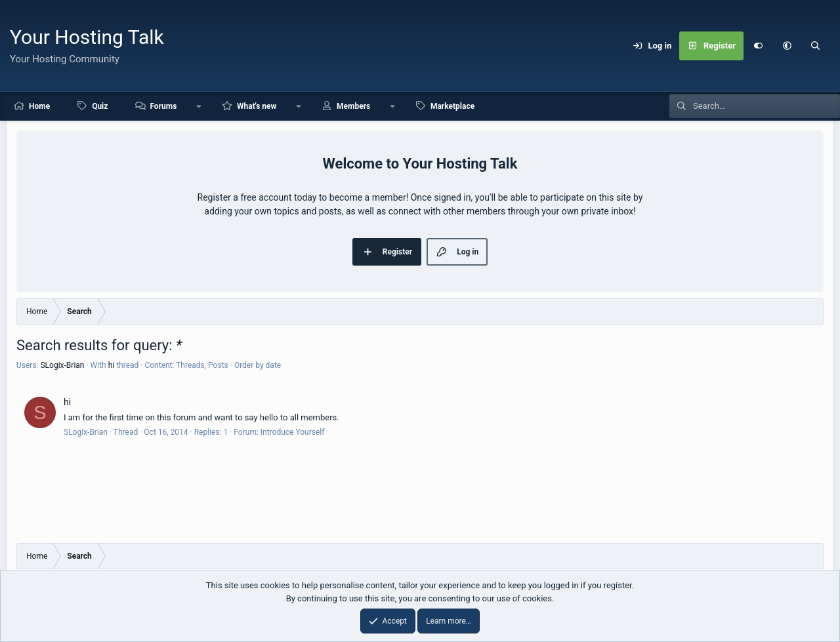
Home (39, 106)
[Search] (816, 46)
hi (112, 365)
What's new (257, 106)
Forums (163, 106)
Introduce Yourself (293, 432)
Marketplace (452, 106)
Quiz (100, 106)
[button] (787, 46)
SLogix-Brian (62, 365)
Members (353, 106)
